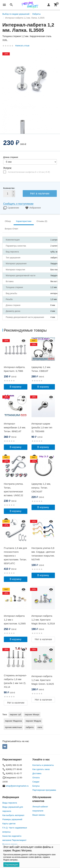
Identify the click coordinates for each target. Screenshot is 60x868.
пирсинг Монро (32, 714)
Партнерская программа (44, 790)
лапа (40, 727)
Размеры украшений (12, 819)
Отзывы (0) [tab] (42, 221)
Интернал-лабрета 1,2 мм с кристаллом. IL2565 (15, 620)
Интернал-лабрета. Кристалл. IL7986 (15, 369)
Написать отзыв (22, 46)
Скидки (36, 782)
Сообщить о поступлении (18, 204)
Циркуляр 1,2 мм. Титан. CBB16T (41, 369)
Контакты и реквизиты (43, 765)
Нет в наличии (40, 193)
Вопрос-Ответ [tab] (12, 229)
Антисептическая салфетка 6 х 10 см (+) (29, 172)
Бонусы (36, 786)
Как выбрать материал (13, 815)
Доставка (37, 773)
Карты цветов (9, 824)
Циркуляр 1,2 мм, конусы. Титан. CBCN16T (41, 488)
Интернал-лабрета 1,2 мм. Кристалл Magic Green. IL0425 (43, 680)
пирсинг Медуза (33, 721)
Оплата (36, 778)
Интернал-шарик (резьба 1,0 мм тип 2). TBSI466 (42, 427)
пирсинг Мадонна (13, 721)
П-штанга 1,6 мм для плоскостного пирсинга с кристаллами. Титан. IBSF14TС (15, 556)
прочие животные (13, 727)
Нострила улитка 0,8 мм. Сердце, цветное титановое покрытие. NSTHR (43, 554)
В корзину (16, 387)
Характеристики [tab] (24, 221)
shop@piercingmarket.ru (17, 786)
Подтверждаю (11, 865)
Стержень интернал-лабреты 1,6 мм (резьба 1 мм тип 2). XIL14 (15, 681)
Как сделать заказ (41, 769)
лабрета (30, 727)
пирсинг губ (15, 714)
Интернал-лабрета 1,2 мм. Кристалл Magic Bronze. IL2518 (43, 620)
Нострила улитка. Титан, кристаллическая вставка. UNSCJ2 (14, 490)
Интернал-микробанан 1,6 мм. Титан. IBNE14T (15, 427)
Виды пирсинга (10, 803)
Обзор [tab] (8, 221)
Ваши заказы (39, 815)
